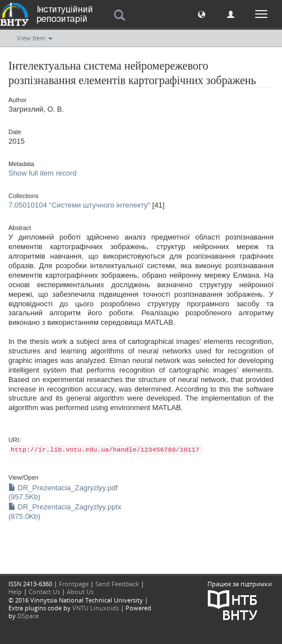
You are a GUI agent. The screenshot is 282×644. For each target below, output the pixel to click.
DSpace (28, 616)
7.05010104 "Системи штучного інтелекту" (79, 205)
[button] (202, 14)
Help (15, 592)
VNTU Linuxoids (96, 608)
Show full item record (42, 173)
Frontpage (74, 584)
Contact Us (44, 592)
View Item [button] (35, 38)
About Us (80, 592)
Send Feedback (117, 584)
